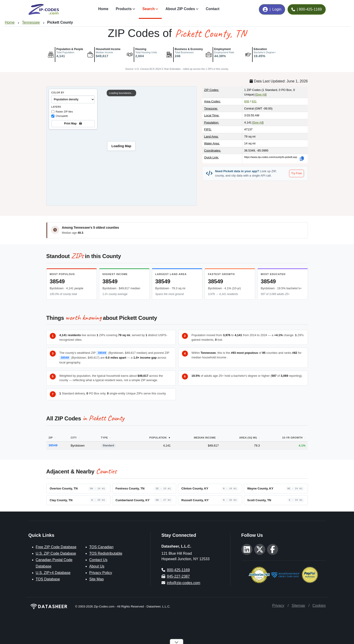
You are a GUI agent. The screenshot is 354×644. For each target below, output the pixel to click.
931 (254, 101)
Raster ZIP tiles (62, 112)
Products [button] (124, 9)
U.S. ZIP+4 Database (53, 572)
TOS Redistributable (106, 553)
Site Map (96, 579)
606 (247, 101)
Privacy (278, 605)
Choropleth (60, 116)
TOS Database (48, 579)
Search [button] (149, 9)
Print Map (73, 124)
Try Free (297, 173)
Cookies (319, 605)
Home (103, 9)
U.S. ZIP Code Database (56, 553)
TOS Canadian (101, 547)
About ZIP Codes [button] (180, 9)
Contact (213, 9)
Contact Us (98, 559)
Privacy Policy (101, 572)
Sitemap (298, 605)
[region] (121, 146)
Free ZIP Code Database (56, 547)
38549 (57, 281)
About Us (97, 566)
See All (261, 94)
